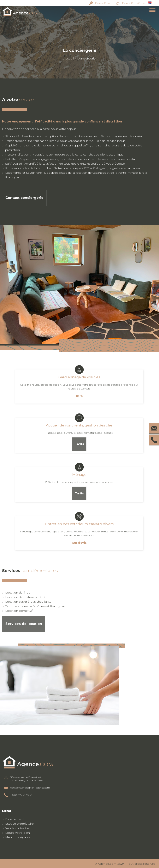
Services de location (24, 624)
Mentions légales (17, 837)
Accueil (69, 58)
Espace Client (103, 3)
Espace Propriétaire (134, 3)
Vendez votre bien (18, 828)
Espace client (15, 819)
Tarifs (79, 444)
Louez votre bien (17, 833)
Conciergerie (86, 58)
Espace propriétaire (19, 824)
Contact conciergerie (24, 198)
